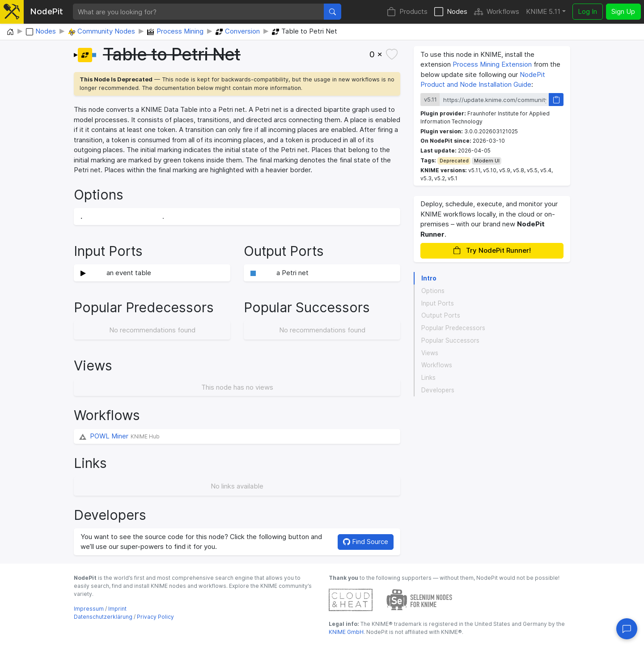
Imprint (117, 609)
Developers (438, 390)
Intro (429, 278)
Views (430, 353)
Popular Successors (450, 340)
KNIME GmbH (346, 632)
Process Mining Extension (492, 64)
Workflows (497, 12)
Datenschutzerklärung (103, 617)
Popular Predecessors (453, 328)
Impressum (89, 609)
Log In (587, 11)
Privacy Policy (155, 617)
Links (428, 378)
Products (407, 12)
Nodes (451, 12)
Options (433, 291)
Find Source (366, 542)
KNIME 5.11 (543, 11)
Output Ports (441, 315)
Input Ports (438, 303)
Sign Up (623, 11)
